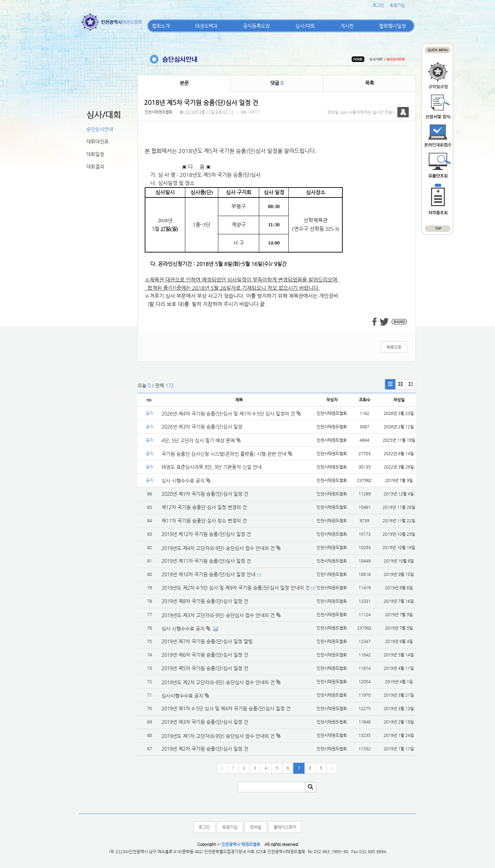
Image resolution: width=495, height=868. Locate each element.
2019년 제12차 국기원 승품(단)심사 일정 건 (206, 534)
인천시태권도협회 (158, 112)
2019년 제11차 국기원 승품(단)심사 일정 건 (206, 561)
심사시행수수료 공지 (182, 696)
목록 (370, 83)
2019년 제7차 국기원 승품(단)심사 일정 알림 (207, 641)
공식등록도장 (256, 26)
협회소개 (161, 26)
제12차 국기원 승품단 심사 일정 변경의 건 (204, 507)
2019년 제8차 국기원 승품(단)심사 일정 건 (205, 601)
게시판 (347, 26)
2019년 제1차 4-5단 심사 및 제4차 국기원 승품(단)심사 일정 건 (226, 708)
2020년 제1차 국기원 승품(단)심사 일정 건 (205, 494)
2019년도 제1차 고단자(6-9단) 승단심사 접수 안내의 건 (218, 736)
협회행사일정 (393, 26)
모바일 (256, 827)
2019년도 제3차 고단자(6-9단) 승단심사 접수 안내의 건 (218, 615)
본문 (184, 83)
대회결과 (95, 167)
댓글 (277, 83)
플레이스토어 (285, 827)
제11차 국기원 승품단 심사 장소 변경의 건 (204, 521)
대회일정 (95, 154)
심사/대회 (305, 26)
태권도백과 (206, 26)
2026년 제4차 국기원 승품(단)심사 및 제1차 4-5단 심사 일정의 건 (231, 414)
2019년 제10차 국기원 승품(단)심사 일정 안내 (208, 574)
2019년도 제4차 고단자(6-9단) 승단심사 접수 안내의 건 (218, 548)
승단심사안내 (100, 129)
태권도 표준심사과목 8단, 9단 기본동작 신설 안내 (212, 467)
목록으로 (394, 347)
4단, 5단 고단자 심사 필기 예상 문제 (201, 440)
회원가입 (397, 5)
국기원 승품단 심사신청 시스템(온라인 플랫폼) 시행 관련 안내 (227, 454)
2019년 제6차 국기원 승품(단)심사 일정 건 (205, 655)
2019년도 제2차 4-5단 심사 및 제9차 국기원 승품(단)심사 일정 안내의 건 (236, 588)
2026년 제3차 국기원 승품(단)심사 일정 (203, 427)
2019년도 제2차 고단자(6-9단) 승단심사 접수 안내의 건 (218, 682)
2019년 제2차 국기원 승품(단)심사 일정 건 (205, 749)
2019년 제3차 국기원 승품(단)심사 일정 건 (205, 722)
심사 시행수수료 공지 (186, 481)
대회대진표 (97, 141)
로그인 (378, 5)
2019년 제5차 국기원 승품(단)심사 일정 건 (205, 668)
